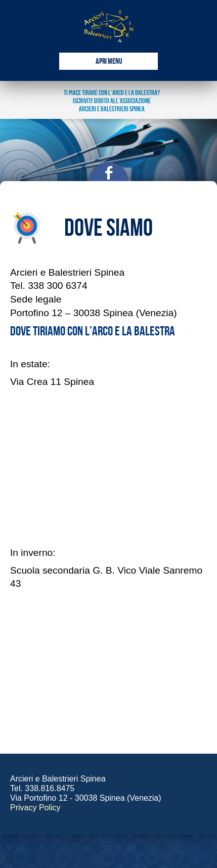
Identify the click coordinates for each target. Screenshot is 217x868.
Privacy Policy (35, 808)
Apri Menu (109, 61)
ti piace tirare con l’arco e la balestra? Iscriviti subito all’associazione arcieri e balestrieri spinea (112, 101)
